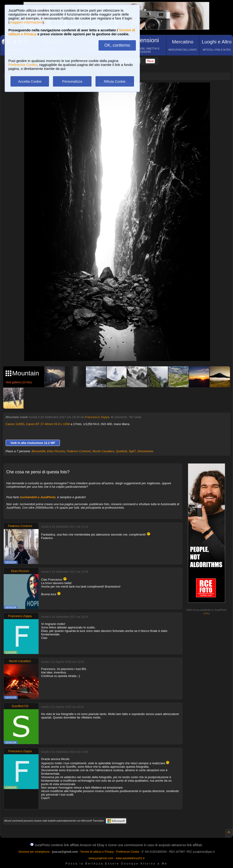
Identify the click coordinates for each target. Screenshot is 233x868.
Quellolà (121, 451)
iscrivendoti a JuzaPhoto (38, 497)
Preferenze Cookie (23, 65)
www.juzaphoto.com (101, 858)
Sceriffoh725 (20, 706)
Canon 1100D (15, 424)
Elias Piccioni (56, 451)
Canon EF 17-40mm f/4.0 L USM (48, 424)
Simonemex (145, 451)
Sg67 (132, 451)
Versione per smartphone (34, 852)
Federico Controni (78, 451)
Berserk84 (38, 451)
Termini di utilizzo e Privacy (97, 852)
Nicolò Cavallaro (103, 451)
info (207, 613)
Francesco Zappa (97, 417)
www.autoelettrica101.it (130, 858)
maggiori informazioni (26, 22)
